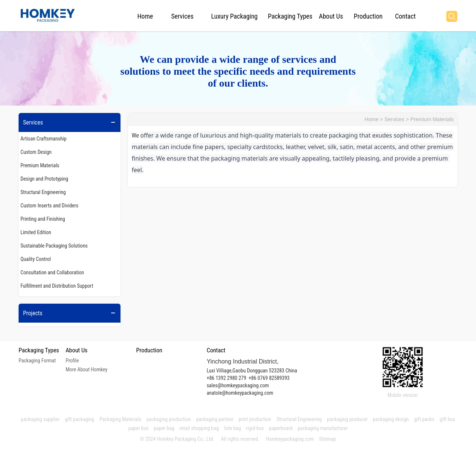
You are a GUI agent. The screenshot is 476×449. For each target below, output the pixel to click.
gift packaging (79, 419)
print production (255, 419)
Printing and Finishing (43, 219)
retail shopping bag (199, 428)
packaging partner (215, 419)
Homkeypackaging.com (290, 439)
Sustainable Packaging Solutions (54, 246)
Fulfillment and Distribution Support (57, 286)
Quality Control (36, 259)
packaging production (169, 419)
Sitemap (327, 439)
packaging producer (347, 419)
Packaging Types (290, 16)
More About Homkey (86, 369)
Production (368, 16)
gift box (447, 419)
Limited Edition (36, 232)
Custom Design (36, 152)
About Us (331, 16)
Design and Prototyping (44, 179)
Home (145, 16)
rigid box (255, 428)
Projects (33, 313)
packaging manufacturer (324, 428)
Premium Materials (40, 165)
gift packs (424, 419)
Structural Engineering (43, 192)
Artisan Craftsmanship (44, 139)
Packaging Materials (120, 419)
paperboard (281, 428)
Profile (72, 361)
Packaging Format (37, 361)
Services (182, 16)
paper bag (164, 428)
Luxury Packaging (234, 16)
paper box (139, 428)
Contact (405, 16)
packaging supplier (40, 419)
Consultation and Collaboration (52, 272)
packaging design (391, 419)
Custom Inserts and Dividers (49, 206)
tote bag (232, 428)
